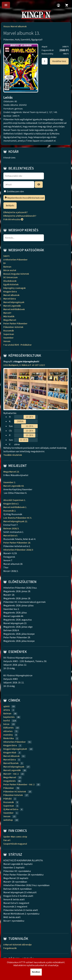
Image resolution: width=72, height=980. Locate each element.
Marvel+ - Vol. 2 (11, 774)
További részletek (13, 455)
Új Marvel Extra (11, 809)
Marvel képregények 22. (16, 521)
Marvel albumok (11, 295)
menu (6, 5)
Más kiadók (9, 316)
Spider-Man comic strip (15, 837)
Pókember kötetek (13, 795)
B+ (5, 263)
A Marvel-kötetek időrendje (18, 945)
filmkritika (9, 738)
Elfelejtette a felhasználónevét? (20, 216)
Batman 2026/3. (11, 529)
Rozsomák (9, 331)
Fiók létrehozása (13, 219)
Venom (7, 341)
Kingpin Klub (10, 753)
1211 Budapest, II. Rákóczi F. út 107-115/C (24, 365)
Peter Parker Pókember (15, 324)
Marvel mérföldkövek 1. (15, 507)
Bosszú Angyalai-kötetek (16, 274)
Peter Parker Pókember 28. (17, 543)
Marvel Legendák (12, 306)
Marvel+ (7, 313)
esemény (8, 735)
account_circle (58, 5)
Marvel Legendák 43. (14, 486)
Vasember (8, 338)
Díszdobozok (10, 281)
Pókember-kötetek (13, 327)
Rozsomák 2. (10, 511)
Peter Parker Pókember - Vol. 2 (19, 785)
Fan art (7, 840)
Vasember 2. (10, 482)
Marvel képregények (14, 302)
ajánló (6, 706)
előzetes (8, 731)
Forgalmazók (10, 948)
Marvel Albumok (11, 756)
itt (46, 965)
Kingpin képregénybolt (15, 749)
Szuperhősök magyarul (15, 844)
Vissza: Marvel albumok (15, 26)
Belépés (10, 206)
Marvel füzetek (11, 763)
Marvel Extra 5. (11, 536)
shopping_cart (67, 5)
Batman (7, 267)
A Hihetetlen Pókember (15, 260)
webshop (8, 820)
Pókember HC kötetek (15, 792)
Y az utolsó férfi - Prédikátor (18, 345)
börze (6, 724)
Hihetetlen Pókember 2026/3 (18, 550)
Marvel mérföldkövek (14, 309)
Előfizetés (8, 728)
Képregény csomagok (15, 288)
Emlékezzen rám (15, 192)
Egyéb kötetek (11, 285)
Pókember (9, 788)
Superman (9, 334)
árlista (7, 710)
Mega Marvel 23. (12, 472)
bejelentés (9, 717)
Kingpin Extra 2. (11, 504)
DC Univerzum (11, 277)
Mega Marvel (10, 320)
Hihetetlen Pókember (15, 742)
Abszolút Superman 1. (15, 500)
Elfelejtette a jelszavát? (16, 212)
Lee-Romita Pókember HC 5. (18, 518)
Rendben (36, 972)
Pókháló (8, 799)
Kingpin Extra (10, 292)
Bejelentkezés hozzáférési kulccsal (24, 198)
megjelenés (9, 781)
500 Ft (6, 256)
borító (7, 721)
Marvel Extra (10, 299)
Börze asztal (10, 270)
